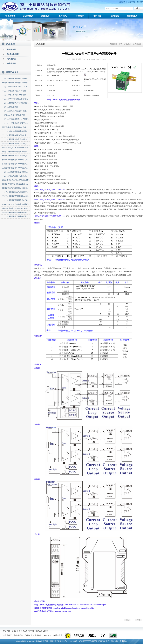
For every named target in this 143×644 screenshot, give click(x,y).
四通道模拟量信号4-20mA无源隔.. (15, 164)
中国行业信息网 (36, 631)
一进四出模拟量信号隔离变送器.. (15, 216)
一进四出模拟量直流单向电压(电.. (15, 139)
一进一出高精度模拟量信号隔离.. (15, 172)
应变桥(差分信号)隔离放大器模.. (15, 127)
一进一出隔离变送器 (10, 107)
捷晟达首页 (11, 16)
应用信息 (115, 16)
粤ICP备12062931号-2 (100, 641)
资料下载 (97, 16)
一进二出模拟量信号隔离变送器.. (15, 152)
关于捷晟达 (18, 635)
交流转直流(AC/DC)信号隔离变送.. (16, 148)
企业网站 (123, 641)
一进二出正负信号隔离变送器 (14, 115)
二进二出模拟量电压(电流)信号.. (15, 135)
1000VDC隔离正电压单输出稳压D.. (16, 180)
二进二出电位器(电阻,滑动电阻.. (15, 95)
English (140, 2)
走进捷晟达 (28, 16)
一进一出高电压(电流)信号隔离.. (15, 111)
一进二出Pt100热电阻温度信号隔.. (15, 99)
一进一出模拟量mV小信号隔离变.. (15, 103)
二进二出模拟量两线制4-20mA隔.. (15, 196)
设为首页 (122, 2)
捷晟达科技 (16, 631)
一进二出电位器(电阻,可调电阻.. (15, 91)
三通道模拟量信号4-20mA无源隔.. (15, 168)
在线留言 (48, 635)
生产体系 (63, 16)
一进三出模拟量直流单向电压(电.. (15, 143)
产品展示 (80, 16)
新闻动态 (45, 16)
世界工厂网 (25, 631)
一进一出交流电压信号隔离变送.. (15, 123)
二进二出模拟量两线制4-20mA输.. (15, 79)
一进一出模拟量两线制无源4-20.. (15, 200)
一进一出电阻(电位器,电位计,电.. (15, 176)
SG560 (46, 631)
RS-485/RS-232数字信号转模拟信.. (16, 204)
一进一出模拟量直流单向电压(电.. (15, 156)
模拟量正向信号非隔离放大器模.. (15, 188)
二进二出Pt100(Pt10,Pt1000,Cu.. (15, 87)
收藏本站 (131, 2)
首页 (121, 44)
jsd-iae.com (31, 641)
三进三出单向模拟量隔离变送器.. (15, 131)
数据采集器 (11, 49)
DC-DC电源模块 (13, 54)
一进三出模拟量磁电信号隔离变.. (15, 192)
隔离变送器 (11, 63)
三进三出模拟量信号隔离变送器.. (15, 212)
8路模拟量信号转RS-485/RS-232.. (15, 208)
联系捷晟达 (132, 16)
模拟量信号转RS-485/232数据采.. (15, 184)
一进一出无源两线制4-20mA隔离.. (15, 119)
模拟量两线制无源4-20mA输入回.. (15, 160)
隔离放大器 (11, 59)
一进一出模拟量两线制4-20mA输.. (15, 83)
